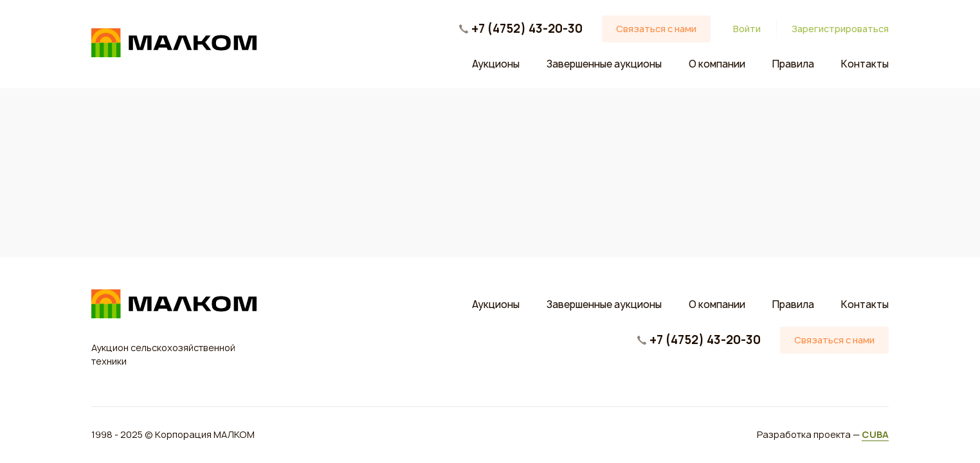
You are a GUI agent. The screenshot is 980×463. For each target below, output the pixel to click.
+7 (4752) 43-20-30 (527, 29)
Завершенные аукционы (604, 64)
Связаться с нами (656, 29)
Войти (747, 29)
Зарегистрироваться (840, 29)
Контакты (865, 64)
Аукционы (496, 64)
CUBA (875, 434)
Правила (793, 64)
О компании (717, 64)
